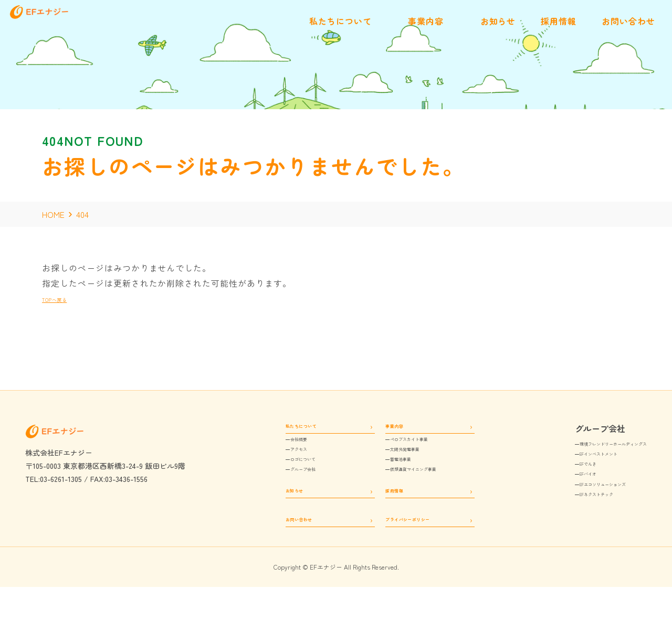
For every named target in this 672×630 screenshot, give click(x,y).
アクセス (274, 464)
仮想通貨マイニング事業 (408, 493)
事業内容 (375, 429)
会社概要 (274, 450)
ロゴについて (281, 479)
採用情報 (375, 519)
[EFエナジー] (69, 30)
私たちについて (278, 429)
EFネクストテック (559, 518)
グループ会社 (281, 493)
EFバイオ (544, 490)
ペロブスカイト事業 (401, 450)
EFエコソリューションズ (570, 504)
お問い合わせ (274, 557)
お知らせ (266, 519)
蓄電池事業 (386, 479)
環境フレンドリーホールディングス (588, 446)
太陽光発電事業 (393, 464)
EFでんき (544, 475)
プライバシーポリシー (398, 557)
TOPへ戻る (64, 298)
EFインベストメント (563, 460)
